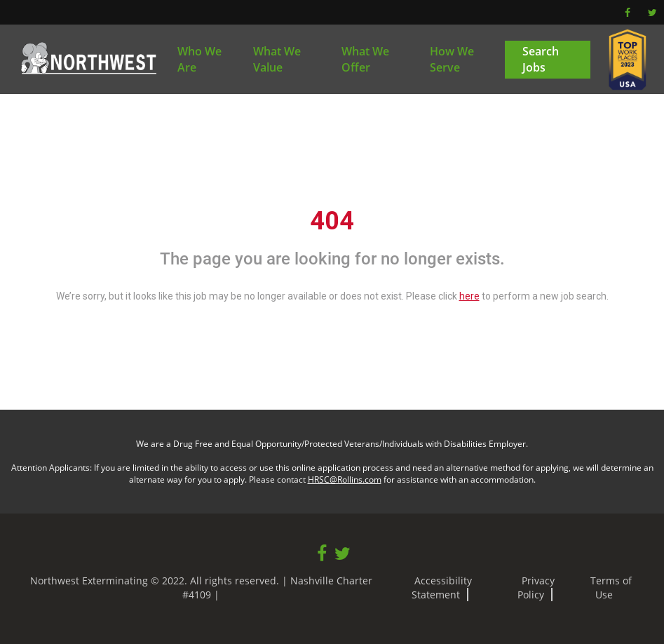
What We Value (277, 59)
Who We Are (199, 59)
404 (332, 221)
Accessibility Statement (442, 588)
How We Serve (452, 59)
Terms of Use (611, 588)
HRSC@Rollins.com (345, 479)
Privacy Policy (536, 588)
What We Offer (365, 59)
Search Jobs (541, 59)
